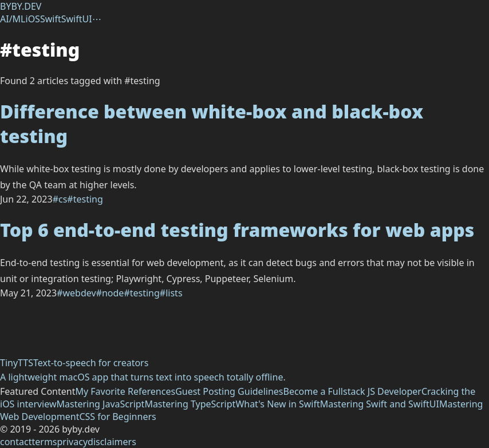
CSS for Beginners (117, 417)
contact (16, 442)
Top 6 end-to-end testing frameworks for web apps (237, 230)
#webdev (76, 293)
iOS (33, 19)
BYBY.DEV (21, 6)
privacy (73, 442)
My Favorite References (125, 391)
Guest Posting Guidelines (229, 391)
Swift (51, 19)
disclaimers (112, 442)
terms (44, 442)
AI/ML (13, 19)
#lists (171, 293)
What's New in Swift (277, 404)
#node (110, 293)
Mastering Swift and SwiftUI (380, 404)
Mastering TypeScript (190, 404)
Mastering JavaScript (101, 404)
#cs (60, 199)
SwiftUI (77, 19)
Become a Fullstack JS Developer (352, 391)
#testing (85, 199)
